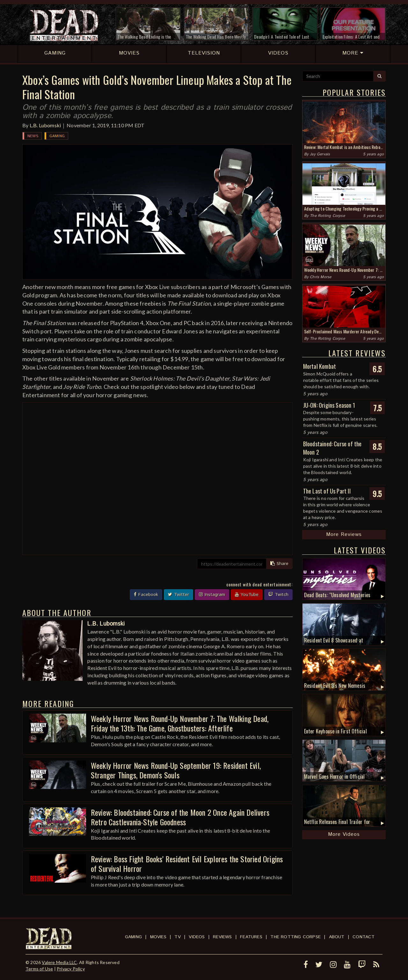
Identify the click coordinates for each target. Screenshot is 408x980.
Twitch (278, 595)
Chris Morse (321, 277)
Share (279, 564)
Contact (364, 937)
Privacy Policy (71, 969)
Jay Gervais (320, 154)
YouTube (247, 595)
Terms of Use (39, 969)
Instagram (212, 595)
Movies (158, 937)
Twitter (178, 595)
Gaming (57, 136)
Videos (197, 937)
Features (251, 937)
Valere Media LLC (59, 962)
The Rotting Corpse (327, 216)
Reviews (222, 937)
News (33, 136)
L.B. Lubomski (45, 125)
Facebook (146, 595)
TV (177, 937)
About (337, 937)
